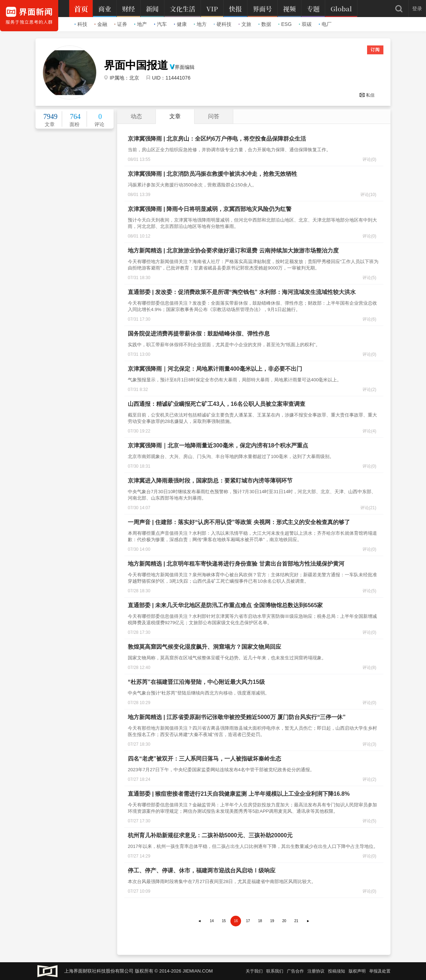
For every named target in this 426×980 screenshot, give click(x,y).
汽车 (160, 24)
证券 (121, 24)
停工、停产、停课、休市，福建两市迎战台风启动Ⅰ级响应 (202, 870)
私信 (367, 95)
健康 (180, 24)
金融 (101, 24)
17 (248, 921)
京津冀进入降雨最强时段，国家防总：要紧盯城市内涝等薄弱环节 (210, 481)
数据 (265, 24)
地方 (200, 24)
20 (284, 921)
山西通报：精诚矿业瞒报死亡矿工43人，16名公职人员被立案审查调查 (217, 404)
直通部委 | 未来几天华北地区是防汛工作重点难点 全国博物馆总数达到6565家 (225, 605)
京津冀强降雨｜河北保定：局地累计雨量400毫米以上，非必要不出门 (215, 369)
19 (272, 921)
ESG (285, 24)
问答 (214, 116)
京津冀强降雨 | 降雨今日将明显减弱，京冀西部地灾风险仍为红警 (210, 209)
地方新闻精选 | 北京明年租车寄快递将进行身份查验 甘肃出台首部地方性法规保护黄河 (236, 564)
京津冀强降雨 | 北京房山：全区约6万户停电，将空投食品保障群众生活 (217, 139)
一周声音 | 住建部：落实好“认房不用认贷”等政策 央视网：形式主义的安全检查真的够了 (239, 522)
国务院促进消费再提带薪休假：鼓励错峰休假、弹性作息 (199, 334)
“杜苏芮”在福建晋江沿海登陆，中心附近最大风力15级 (196, 682)
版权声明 (357, 971)
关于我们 (254, 971)
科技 (81, 24)
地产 (141, 24)
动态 (136, 116)
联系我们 (275, 971)
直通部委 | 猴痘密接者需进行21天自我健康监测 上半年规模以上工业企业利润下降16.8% (239, 794)
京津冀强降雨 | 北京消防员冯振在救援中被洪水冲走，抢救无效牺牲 (212, 174)
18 (260, 921)
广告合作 (295, 971)
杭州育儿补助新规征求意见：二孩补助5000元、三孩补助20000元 (210, 835)
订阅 (375, 50)
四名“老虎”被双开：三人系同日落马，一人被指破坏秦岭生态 (204, 759)
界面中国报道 (136, 65)
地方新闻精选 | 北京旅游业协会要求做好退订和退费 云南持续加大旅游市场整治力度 (233, 251)
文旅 (245, 24)
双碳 (305, 24)
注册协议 (316, 971)
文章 (175, 116)
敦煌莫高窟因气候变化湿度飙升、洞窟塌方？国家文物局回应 (204, 647)
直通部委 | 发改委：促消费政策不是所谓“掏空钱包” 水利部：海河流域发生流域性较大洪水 (242, 292)
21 (296, 921)
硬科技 (223, 24)
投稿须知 (337, 971)
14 (212, 921)
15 (224, 921)
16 (236, 921)
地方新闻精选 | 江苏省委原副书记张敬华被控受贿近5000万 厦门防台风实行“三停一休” (237, 717)
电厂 (325, 24)
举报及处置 (380, 971)
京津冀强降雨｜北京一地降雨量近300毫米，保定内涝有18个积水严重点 (218, 445)
